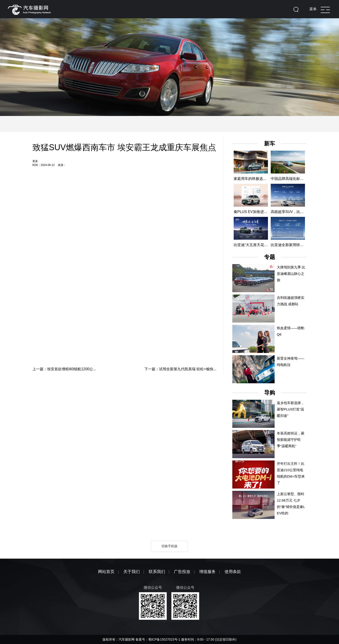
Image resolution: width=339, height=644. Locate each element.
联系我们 (157, 572)
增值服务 (207, 572)
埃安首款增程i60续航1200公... (72, 369)
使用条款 (233, 572)
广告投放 (182, 572)
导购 (270, 393)
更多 (35, 161)
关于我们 (132, 572)
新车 (270, 143)
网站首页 (106, 572)
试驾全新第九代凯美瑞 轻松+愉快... (188, 369)
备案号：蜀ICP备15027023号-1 (158, 639)
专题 (270, 257)
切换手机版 (169, 546)
